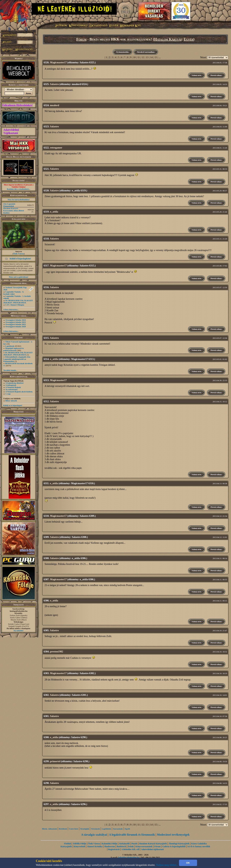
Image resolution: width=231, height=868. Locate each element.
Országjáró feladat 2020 (16, 326)
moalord (55, 105)
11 (139, 57)
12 (143, 57)
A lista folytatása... (11, 309)
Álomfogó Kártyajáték (179, 844)
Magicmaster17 (58, 62)
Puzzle (134, 844)
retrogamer (56, 148)
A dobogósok (11, 385)
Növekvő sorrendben (146, 52)
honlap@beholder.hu (19, 611)
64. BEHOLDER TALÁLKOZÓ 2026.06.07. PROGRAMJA (18, 302)
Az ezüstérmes (12, 389)
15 (156, 57)
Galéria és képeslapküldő (174, 846)
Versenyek (95, 829)
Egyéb (188, 39)
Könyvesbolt (79, 846)
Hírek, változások (49, 829)
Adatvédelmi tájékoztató (152, 849)
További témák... (10, 370)
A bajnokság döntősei (14, 383)
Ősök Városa (19, 254)
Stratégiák (85, 829)
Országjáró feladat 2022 (16, 324)
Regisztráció (114, 849)
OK (188, 863)
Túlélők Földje (79, 844)
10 (134, 57)
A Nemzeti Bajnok (13, 387)
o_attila (54, 212)
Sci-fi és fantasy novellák (199, 846)
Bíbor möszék (11, 401)
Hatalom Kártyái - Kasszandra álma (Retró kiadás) (14, 211)
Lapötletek (10, 346)
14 (151, 57)
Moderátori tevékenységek (173, 835)
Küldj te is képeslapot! (13, 405)
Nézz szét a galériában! (19, 277)
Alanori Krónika (95, 846)
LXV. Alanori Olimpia (15, 305)
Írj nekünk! (19, 631)
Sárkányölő (124, 844)
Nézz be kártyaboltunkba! (19, 200)
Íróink (131, 846)
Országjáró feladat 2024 (16, 320)
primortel (55, 761)
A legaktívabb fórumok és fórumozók (132, 835)
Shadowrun (109, 846)
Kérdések (63, 829)
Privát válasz (216, 75)
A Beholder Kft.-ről (130, 849)
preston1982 (57, 652)
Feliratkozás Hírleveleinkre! (18, 105)
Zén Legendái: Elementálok (9, 205)
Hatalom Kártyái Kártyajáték (153, 844)
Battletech (121, 846)
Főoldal (67, 844)
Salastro (54, 84)
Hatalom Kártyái (168, 39)
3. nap (8, 394)
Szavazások (118, 829)
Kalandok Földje (109, 844)
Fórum (81, 39)
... (160, 57)
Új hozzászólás (122, 52)
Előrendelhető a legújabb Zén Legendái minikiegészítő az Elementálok (17, 359)
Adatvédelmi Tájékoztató (11, 131)
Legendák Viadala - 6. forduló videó (14, 293)
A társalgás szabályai (94, 835)
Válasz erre (196, 75)
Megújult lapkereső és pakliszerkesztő (14, 349)
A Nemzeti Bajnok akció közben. (19, 392)
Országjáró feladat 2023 (16, 322)
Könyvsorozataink (144, 846)
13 (147, 57)
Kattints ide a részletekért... (19, 189)
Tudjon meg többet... (167, 865)
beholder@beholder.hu (129, 858)
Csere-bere (74, 829)
